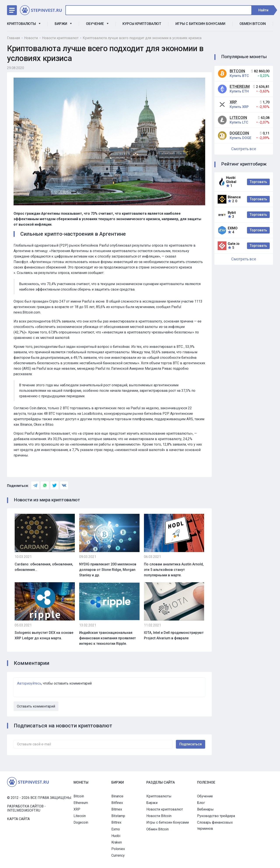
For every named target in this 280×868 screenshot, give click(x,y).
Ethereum (240, 86)
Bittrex (116, 822)
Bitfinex (117, 803)
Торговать (258, 182)
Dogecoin (239, 133)
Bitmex (117, 809)
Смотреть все (244, 149)
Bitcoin (237, 71)
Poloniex (118, 849)
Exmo (116, 829)
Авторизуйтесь (29, 683)
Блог (201, 803)
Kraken (117, 842)
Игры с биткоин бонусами (200, 24)
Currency (118, 855)
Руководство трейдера (216, 816)
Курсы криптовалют (142, 24)
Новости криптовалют (165, 809)
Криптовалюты (24, 24)
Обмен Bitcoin (253, 24)
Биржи (63, 24)
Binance (117, 796)
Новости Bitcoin (159, 816)
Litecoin (238, 118)
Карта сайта (18, 819)
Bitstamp (118, 816)
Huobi (116, 836)
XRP (233, 102)
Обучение (97, 24)
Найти (266, 10)
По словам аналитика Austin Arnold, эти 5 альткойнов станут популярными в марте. (174, 570)
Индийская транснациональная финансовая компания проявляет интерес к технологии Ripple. (108, 638)
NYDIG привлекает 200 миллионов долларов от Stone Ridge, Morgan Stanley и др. (108, 570)
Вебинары (205, 809)
